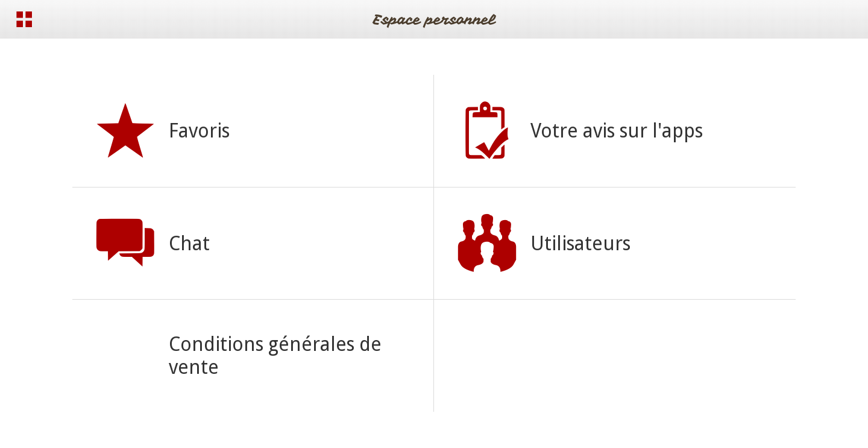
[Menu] (24, 19)
